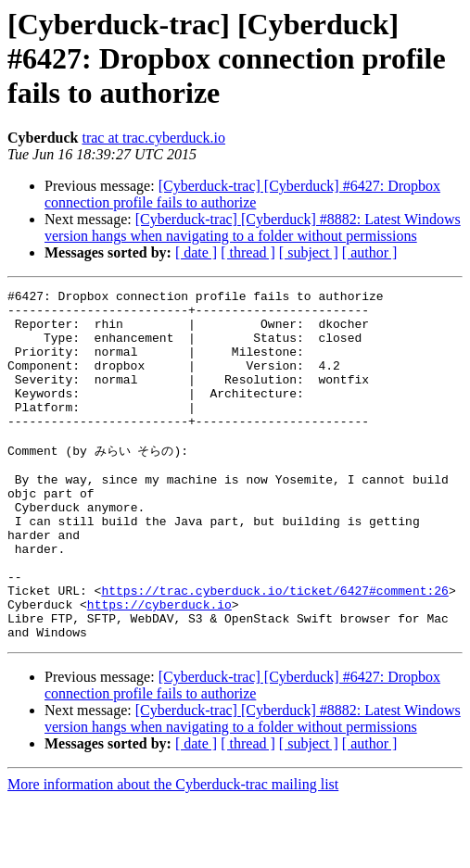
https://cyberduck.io (159, 666)
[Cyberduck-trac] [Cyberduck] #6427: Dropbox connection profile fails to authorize (242, 194)
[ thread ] (248, 252)
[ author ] (370, 252)
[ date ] (196, 252)
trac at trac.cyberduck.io (153, 138)
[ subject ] (309, 252)
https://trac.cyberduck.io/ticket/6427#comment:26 (274, 649)
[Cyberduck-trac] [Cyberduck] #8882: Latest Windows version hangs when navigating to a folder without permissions (253, 227)
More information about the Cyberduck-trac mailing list (173, 852)
